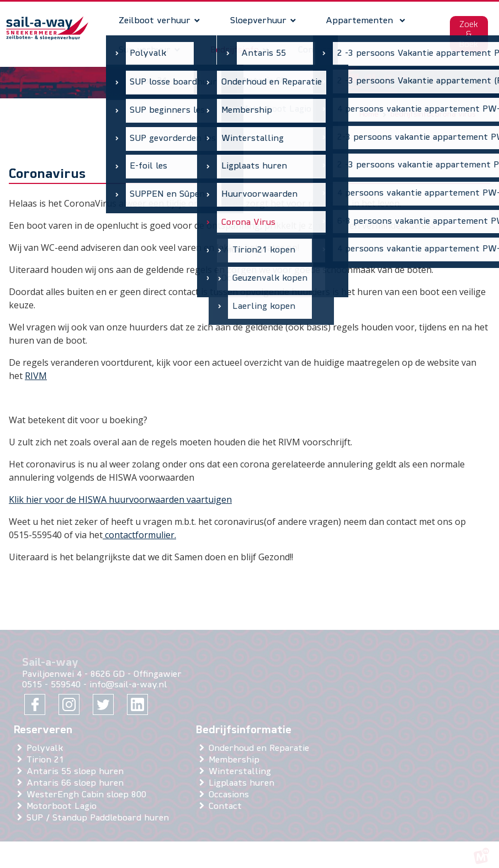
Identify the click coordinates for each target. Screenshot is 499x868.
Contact (227, 798)
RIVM (36, 367)
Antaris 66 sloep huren (77, 775)
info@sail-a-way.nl (128, 677)
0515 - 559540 (51, 677)
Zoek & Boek (466, 31)
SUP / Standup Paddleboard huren (100, 809)
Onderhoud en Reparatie (261, 740)
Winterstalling (242, 763)
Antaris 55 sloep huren (77, 763)
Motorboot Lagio (64, 798)
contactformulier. (139, 526)
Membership (236, 751)
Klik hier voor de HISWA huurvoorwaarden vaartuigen (120, 491)
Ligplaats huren (244, 775)
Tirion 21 (47, 751)
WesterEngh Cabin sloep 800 (89, 786)
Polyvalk (47, 740)
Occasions (231, 786)
